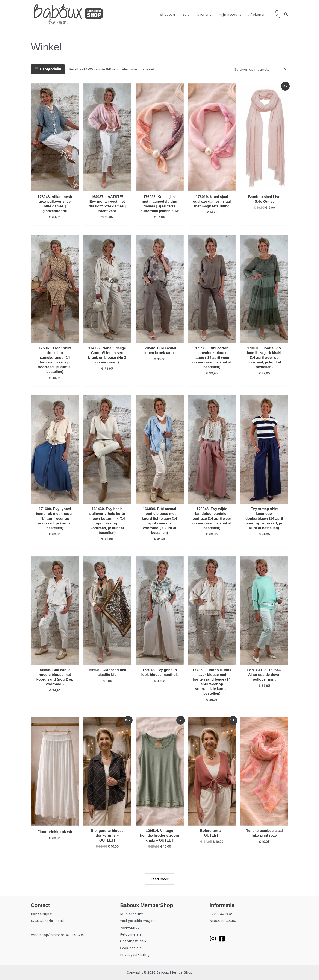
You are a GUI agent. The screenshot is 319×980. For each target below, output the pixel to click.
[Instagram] (213, 939)
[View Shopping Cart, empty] (277, 14)
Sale (186, 14)
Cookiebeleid (131, 948)
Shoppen (168, 14)
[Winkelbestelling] (260, 69)
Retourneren (131, 934)
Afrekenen (257, 14)
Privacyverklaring (135, 954)
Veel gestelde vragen (137, 921)
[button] (286, 14)
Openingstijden (133, 941)
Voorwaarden (131, 927)
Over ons (204, 14)
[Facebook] (222, 939)
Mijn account (230, 14)
